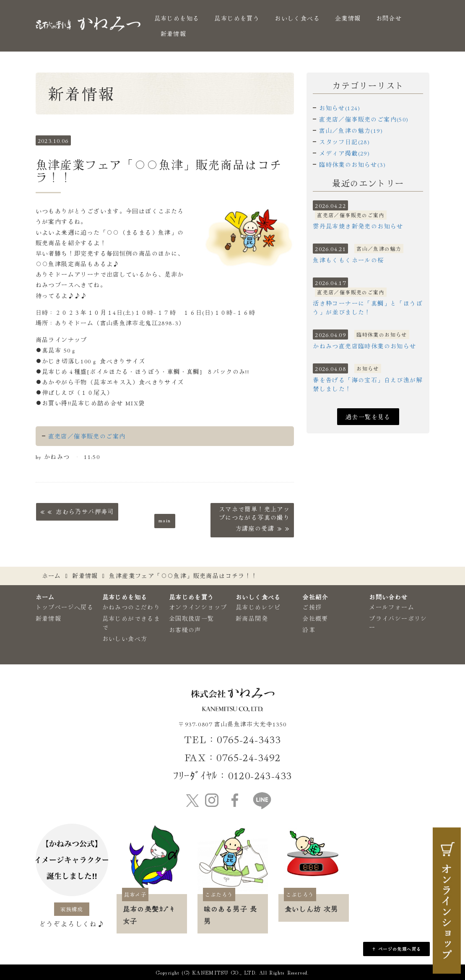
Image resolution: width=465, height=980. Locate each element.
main (165, 520)
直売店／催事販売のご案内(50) (364, 119)
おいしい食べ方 (125, 638)
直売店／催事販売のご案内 (87, 436)
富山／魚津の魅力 (379, 248)
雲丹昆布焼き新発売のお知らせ (358, 226)
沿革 (309, 630)
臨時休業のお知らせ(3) (352, 164)
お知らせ (368, 368)
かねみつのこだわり (131, 607)
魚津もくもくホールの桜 (348, 260)
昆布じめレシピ (258, 607)
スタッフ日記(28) (344, 142)
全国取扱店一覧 (192, 618)
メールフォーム (392, 607)
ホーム (52, 576)
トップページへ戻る (65, 607)
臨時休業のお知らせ (382, 334)
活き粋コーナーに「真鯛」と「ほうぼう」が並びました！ (368, 307)
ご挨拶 (312, 607)
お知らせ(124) (340, 108)
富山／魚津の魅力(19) (351, 130)
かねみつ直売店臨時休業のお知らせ (364, 346)
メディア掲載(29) (344, 153)
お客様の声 (185, 630)
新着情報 (174, 34)
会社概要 (315, 618)
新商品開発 (252, 618)
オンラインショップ (198, 607)
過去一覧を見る (368, 417)
